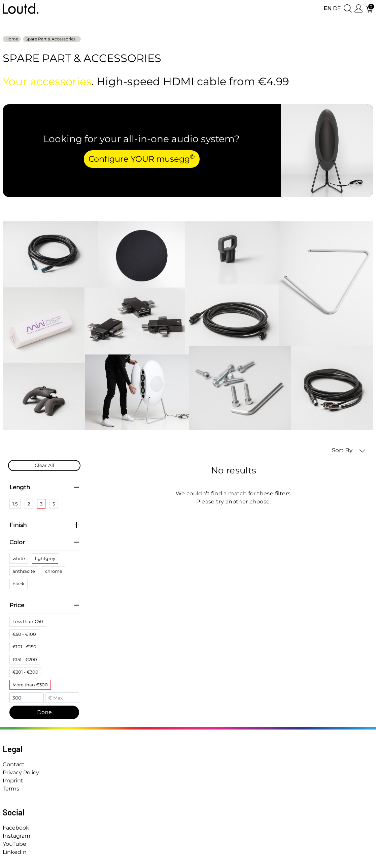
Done (44, 712)
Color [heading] (44, 542)
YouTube (14, 844)
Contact (14, 764)
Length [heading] (44, 487)
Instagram (16, 836)
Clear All (44, 465)
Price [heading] (44, 605)
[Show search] (348, 9)
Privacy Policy (21, 772)
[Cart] (370, 9)
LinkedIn (15, 852)
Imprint (13, 781)
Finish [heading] (44, 525)
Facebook (16, 828)
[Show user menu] (358, 9)
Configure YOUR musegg (142, 158)
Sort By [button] (349, 450)
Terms (11, 789)
